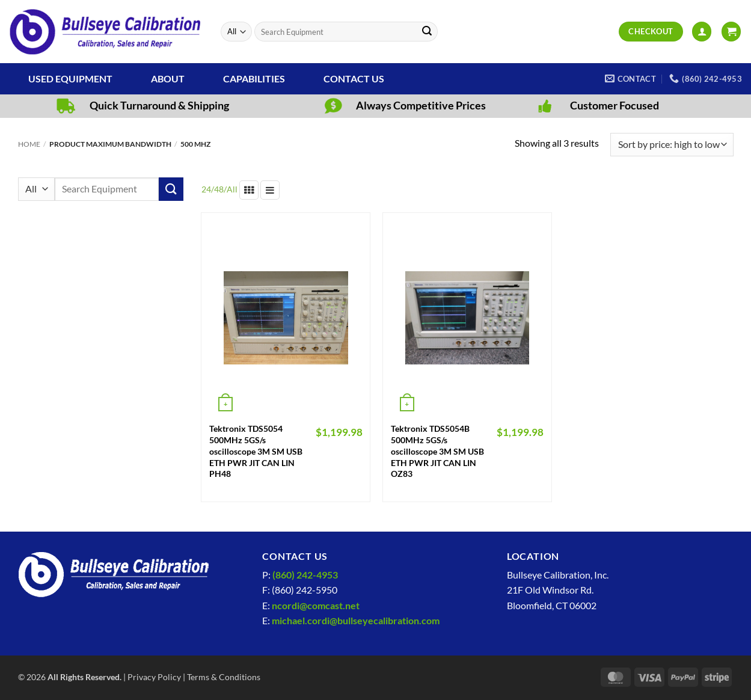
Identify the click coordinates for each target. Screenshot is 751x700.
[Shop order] (672, 145)
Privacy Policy (154, 677)
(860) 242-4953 (305, 575)
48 (219, 189)
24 (206, 189)
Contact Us (354, 78)
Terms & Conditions (224, 677)
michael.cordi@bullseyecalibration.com (356, 620)
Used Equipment (70, 78)
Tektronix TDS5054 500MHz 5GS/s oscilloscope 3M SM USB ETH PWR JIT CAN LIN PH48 (256, 451)
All (232, 189)
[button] (702, 32)
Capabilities (254, 78)
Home (29, 144)
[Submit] (427, 32)
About (168, 78)
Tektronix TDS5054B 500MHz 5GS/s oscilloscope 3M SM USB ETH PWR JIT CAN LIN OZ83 (437, 451)
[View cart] (731, 32)
